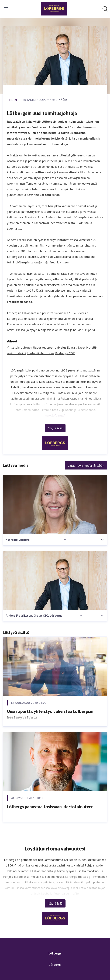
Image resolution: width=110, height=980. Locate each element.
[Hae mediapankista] (105, 9)
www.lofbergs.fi (55, 415)
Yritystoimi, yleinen (20, 347)
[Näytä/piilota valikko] (6, 9)
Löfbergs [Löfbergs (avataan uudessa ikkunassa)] (55, 965)
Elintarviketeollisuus (41, 353)
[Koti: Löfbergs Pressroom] (54, 9)
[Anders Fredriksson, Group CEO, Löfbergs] (55, 580)
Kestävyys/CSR (65, 353)
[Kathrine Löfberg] (55, 505)
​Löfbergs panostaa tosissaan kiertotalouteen (50, 807)
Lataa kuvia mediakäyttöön (86, 465)
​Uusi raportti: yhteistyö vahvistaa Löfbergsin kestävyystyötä (50, 714)
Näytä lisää (55, 428)
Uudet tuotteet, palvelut (49, 347)
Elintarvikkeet (76, 347)
